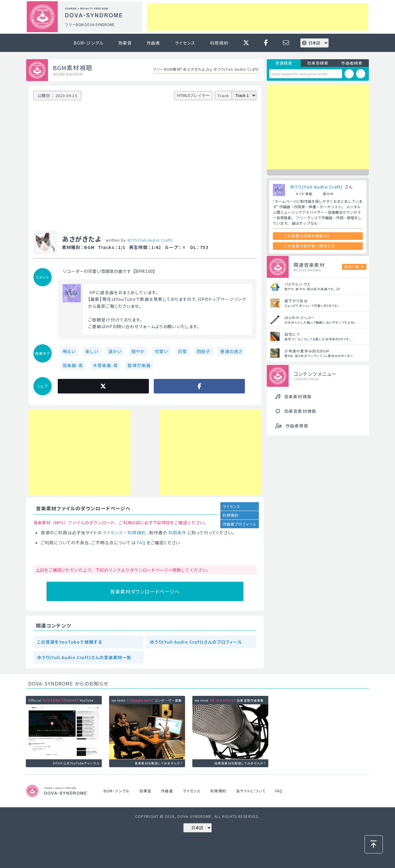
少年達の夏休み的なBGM (307, 351)
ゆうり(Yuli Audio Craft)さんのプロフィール (196, 642)
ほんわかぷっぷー (300, 317)
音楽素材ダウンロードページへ (145, 591)
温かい (115, 351)
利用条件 (177, 533)
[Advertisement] (258, 17)
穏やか (138, 351)
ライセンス (185, 43)
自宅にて (292, 334)
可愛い (161, 351)
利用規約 (219, 43)
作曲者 (153, 43)
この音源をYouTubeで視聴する (70, 642)
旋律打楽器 (139, 365)
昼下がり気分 (296, 301)
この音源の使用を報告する (307, 236)
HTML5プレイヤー (194, 95)
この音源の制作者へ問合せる (310, 246)
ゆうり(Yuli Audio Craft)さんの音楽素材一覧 (84, 657)
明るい (69, 351)
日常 (182, 351)
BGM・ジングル (89, 43)
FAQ (141, 543)
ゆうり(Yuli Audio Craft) (150, 240)
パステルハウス (297, 284)
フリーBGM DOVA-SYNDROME (90, 24)
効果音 (125, 43)
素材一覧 (352, 267)
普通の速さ (231, 351)
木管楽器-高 (106, 365)
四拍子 (203, 351)
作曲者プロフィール (240, 524)
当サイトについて (251, 791)
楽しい (92, 351)
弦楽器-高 (73, 365)
